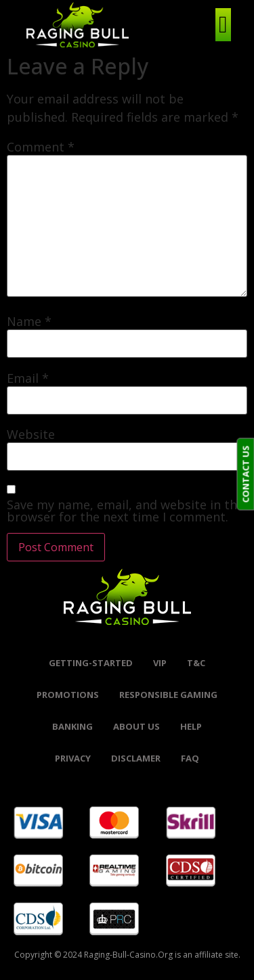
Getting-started (91, 663)
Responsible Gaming (168, 695)
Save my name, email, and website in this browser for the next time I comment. (127, 511)
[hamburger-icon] (223, 25)
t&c (196, 663)
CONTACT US (245, 474)
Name (29, 321)
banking (72, 726)
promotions (68, 695)
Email (28, 378)
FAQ (190, 758)
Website (31, 434)
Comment (41, 147)
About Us (136, 726)
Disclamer (136, 758)
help (191, 726)
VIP (160, 663)
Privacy (73, 758)
